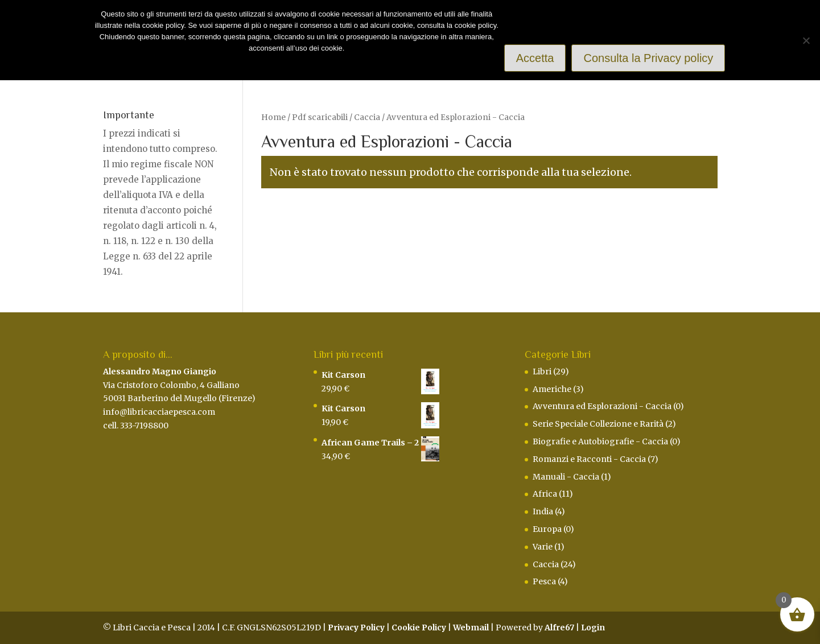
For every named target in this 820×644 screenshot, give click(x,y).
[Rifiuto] (806, 40)
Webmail (471, 628)
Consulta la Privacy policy (648, 58)
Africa (545, 494)
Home (273, 117)
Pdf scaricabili (320, 117)
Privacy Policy (356, 628)
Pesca (544, 581)
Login (593, 628)
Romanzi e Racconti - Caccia (589, 459)
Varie (543, 547)
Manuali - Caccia (566, 477)
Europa (547, 529)
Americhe (552, 389)
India (543, 511)
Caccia (367, 117)
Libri (542, 371)
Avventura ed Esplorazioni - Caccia (602, 406)
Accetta (535, 58)
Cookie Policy (419, 628)
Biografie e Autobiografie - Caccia (600, 441)
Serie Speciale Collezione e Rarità (598, 424)
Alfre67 (559, 628)
